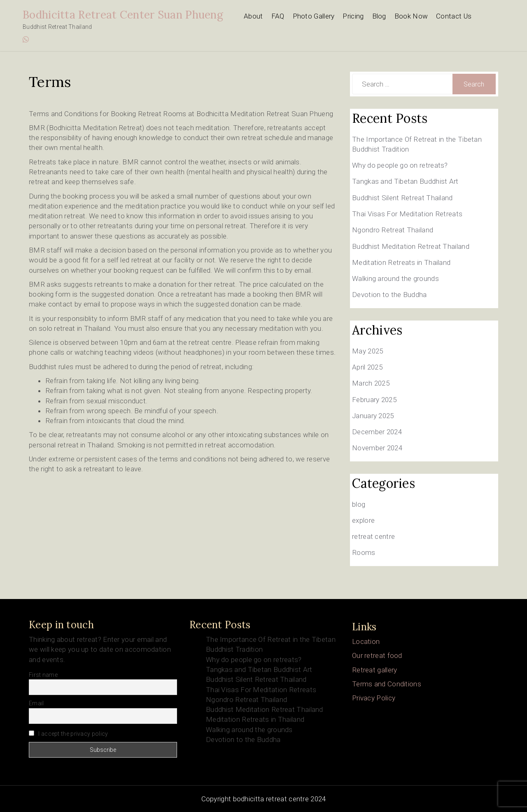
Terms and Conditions (387, 684)
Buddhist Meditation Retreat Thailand (411, 246)
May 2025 (367, 351)
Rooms (364, 552)
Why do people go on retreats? (400, 165)
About (253, 16)
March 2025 (371, 383)
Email (36, 703)
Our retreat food (377, 655)
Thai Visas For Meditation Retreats (407, 214)
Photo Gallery (314, 16)
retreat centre (373, 536)
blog (359, 504)
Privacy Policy (374, 698)
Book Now (411, 16)
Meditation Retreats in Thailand (401, 262)
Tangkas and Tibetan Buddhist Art (405, 181)
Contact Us (454, 16)
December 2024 (377, 432)
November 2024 (377, 448)
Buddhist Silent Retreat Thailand (402, 198)
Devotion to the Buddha (389, 295)
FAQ (278, 16)
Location (366, 641)
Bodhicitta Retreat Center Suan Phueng (123, 15)
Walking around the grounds (395, 278)
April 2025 (367, 367)
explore (363, 520)
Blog (379, 16)
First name (43, 675)
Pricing (353, 16)
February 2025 (374, 400)
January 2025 (373, 416)
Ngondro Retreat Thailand (393, 230)
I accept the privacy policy (68, 734)
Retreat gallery (375, 670)
